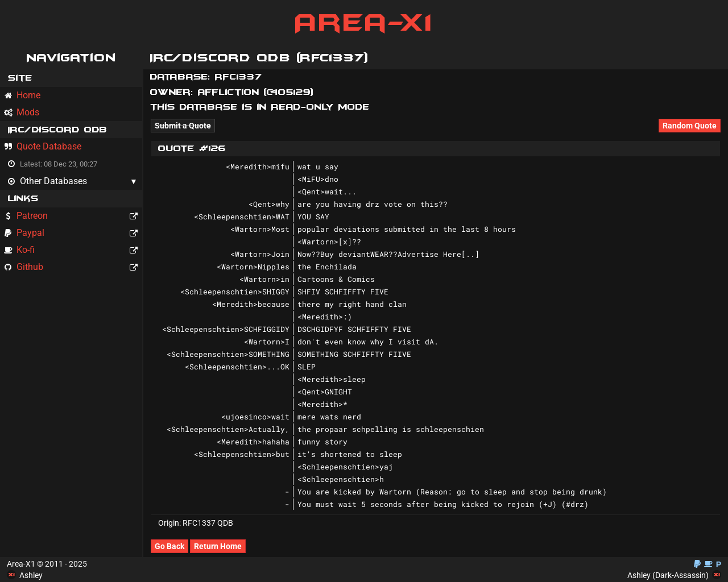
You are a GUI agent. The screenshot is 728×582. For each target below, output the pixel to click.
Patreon (73, 216)
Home (22, 95)
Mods (22, 112)
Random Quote (690, 126)
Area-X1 (364, 23)
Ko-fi (73, 250)
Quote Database (43, 146)
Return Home (218, 546)
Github (73, 267)
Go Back (169, 546)
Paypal (73, 233)
